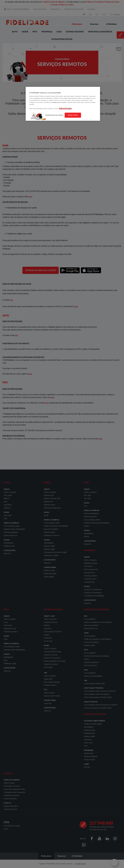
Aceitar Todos (73, 115)
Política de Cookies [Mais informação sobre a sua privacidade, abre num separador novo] (65, 109)
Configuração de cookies (54, 115)
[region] (63, 104)
